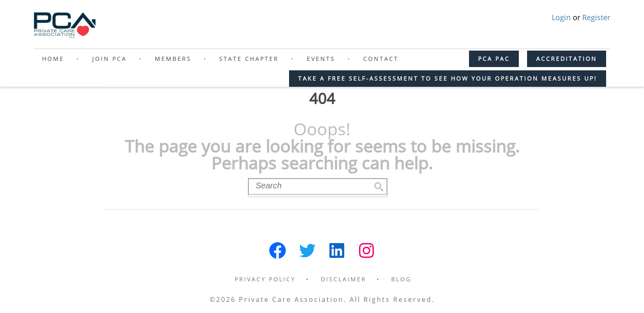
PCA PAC (494, 59)
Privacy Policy (265, 279)
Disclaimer (344, 279)
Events (321, 59)
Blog (401, 279)
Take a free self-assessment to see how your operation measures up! (448, 78)
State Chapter (249, 59)
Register (596, 17)
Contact (381, 59)
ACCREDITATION (567, 59)
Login (562, 17)
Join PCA (110, 59)
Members (173, 59)
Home (53, 59)
